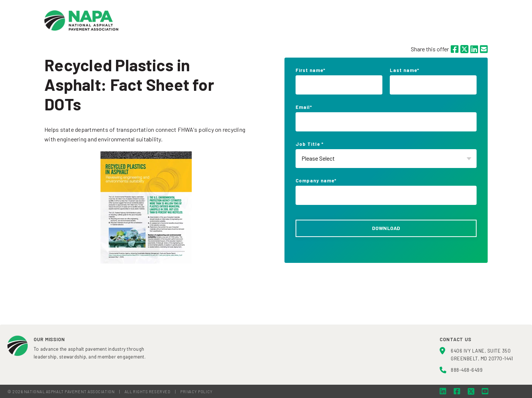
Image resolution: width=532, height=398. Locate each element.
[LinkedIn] (474, 49)
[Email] (484, 49)
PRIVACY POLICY (197, 392)
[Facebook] (455, 49)
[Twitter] (464, 49)
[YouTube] (485, 391)
